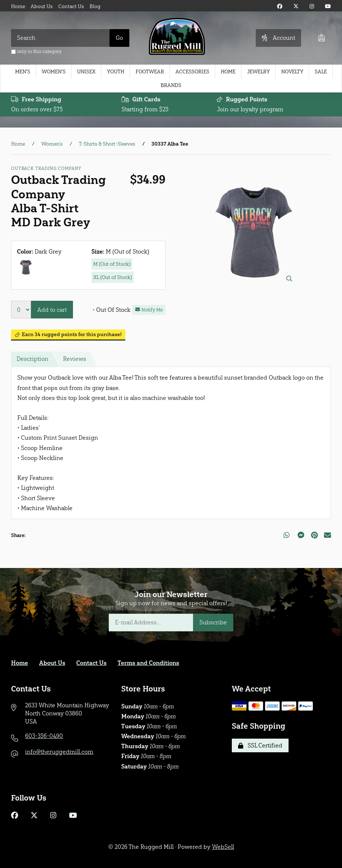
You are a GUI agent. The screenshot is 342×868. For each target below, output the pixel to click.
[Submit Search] (119, 38)
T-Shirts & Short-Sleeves (107, 144)
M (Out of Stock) (112, 264)
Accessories (192, 72)
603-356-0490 (44, 736)
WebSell (223, 847)
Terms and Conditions (148, 663)
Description (32, 359)
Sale (321, 72)
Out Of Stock (111, 310)
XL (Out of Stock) (113, 277)
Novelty (292, 72)
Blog (95, 6)
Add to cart (52, 310)
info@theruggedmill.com (59, 752)
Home (18, 6)
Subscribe (213, 622)
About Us (42, 6)
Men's (23, 72)
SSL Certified (260, 745)
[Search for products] (60, 38)
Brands (171, 85)
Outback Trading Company (46, 168)
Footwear (150, 72)
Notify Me (149, 310)
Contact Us (71, 6)
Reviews (75, 359)
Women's (54, 72)
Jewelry (258, 72)
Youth (116, 72)
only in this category (36, 51)
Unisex (86, 72)
